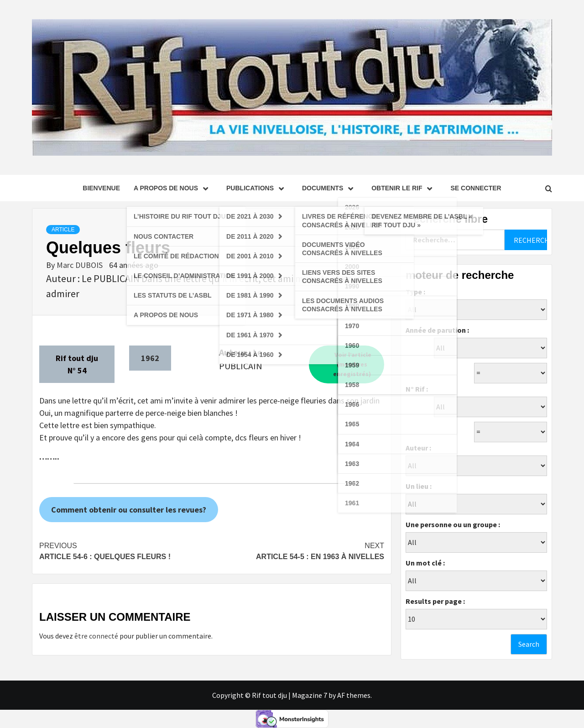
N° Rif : (417, 389)
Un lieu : (419, 486)
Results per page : (435, 601)
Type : (415, 292)
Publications (257, 188)
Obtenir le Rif (404, 188)
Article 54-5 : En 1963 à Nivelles (298, 550)
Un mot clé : (425, 563)
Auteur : (418, 448)
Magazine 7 (310, 695)
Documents (330, 188)
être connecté (96, 636)
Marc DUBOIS (81, 265)
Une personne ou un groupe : (453, 524)
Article (63, 230)
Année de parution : (437, 330)
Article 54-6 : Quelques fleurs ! (125, 550)
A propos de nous (173, 188)
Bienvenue (101, 188)
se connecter (476, 188)
